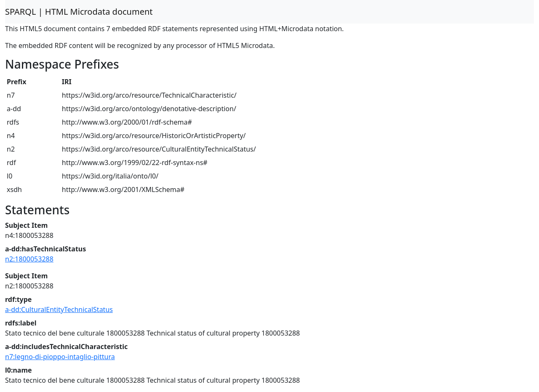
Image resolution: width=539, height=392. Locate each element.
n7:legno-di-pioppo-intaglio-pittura (60, 357)
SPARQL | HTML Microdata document (79, 12)
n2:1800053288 (29, 259)
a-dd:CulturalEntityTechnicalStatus (59, 309)
